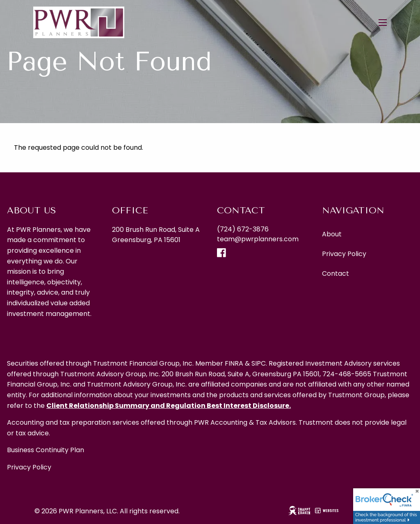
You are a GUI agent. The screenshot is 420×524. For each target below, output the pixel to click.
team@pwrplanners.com (258, 239)
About (332, 234)
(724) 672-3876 (243, 229)
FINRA (234, 363)
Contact (336, 273)
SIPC (259, 363)
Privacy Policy (344, 254)
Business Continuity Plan (46, 450)
